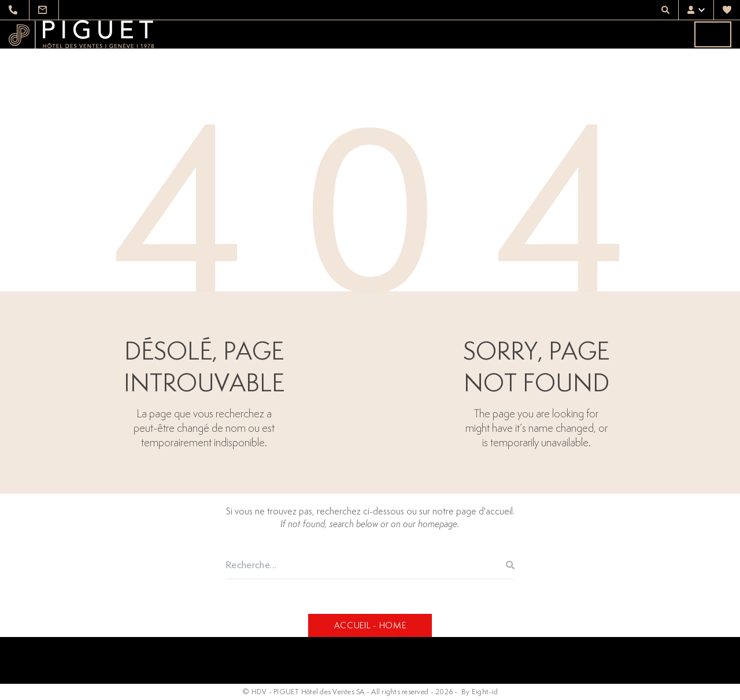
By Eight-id (480, 692)
